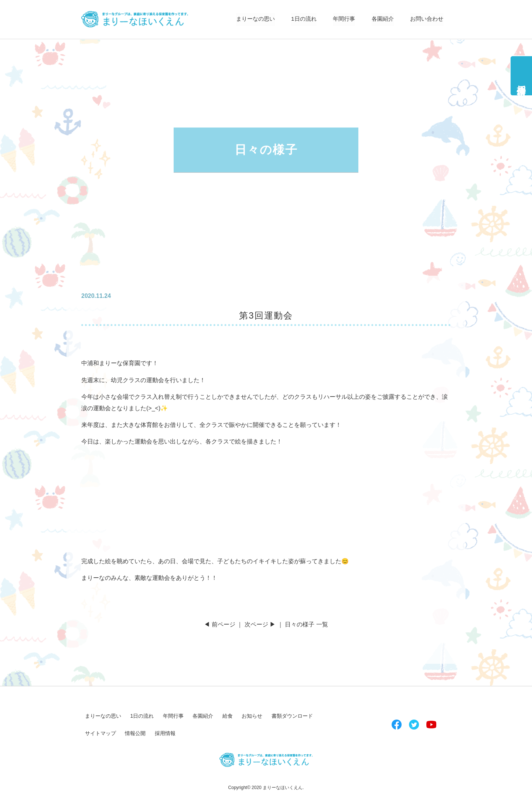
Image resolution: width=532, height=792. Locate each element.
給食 (228, 716)
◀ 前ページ (219, 624)
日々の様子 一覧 (306, 624)
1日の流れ (298, 19)
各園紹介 (380, 19)
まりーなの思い (247, 19)
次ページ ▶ (260, 624)
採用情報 (521, 80)
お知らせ (252, 716)
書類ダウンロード (292, 716)
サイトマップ (100, 733)
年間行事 (340, 19)
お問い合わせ (426, 19)
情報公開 (135, 733)
